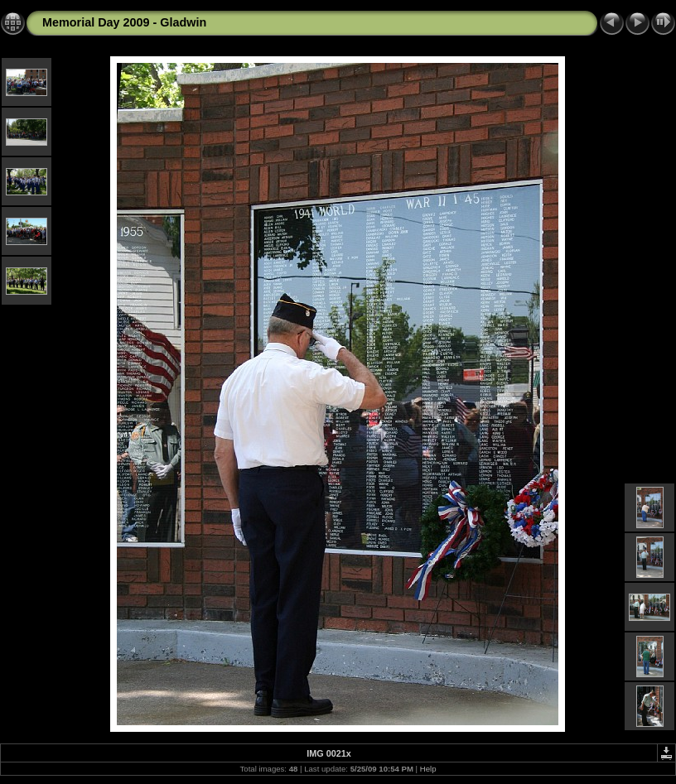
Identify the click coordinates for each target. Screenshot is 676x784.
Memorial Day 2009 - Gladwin (124, 22)
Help (428, 769)
